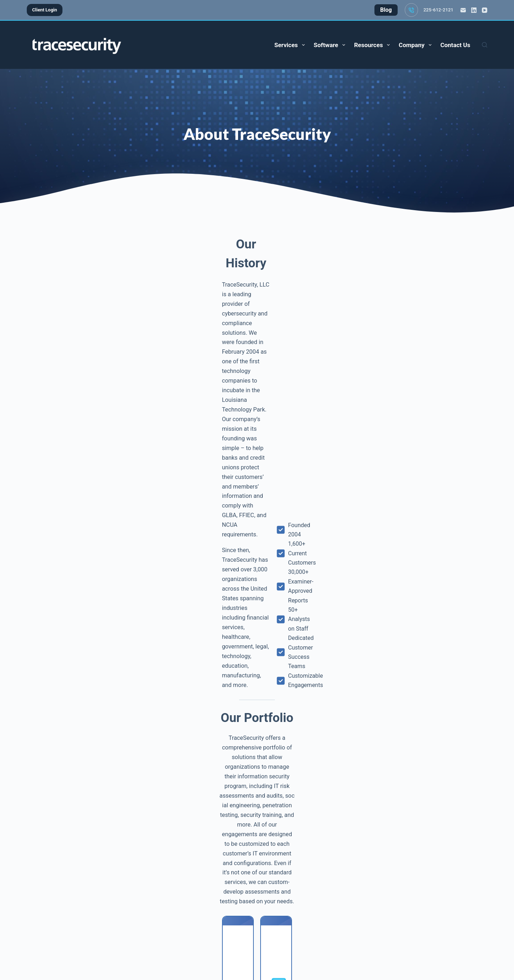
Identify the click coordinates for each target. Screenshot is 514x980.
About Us (249, 945)
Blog (223, 945)
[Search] (485, 45)
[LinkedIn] (474, 10)
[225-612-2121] (412, 10)
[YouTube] (485, 10)
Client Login (45, 10)
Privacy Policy (315, 945)
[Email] (463, 10)
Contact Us (455, 45)
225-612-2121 (438, 10)
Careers (279, 945)
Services (291, 45)
